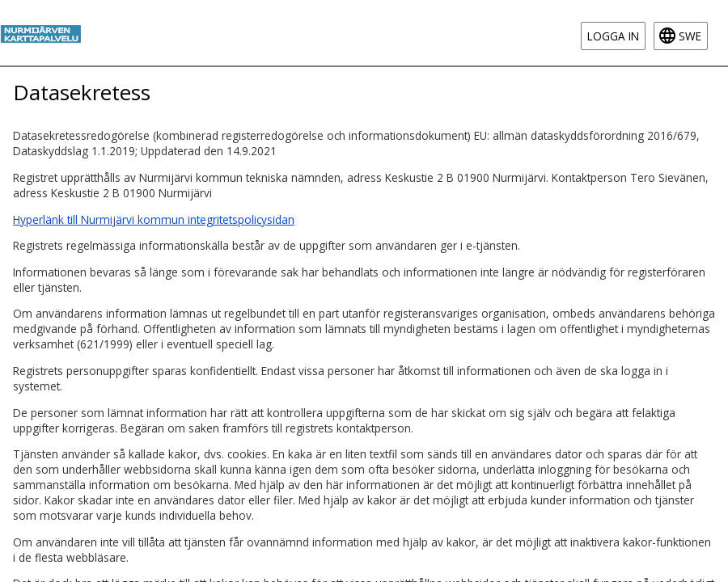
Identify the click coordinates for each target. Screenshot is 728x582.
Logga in (613, 36)
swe (690, 36)
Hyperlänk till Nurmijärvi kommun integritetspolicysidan (154, 219)
